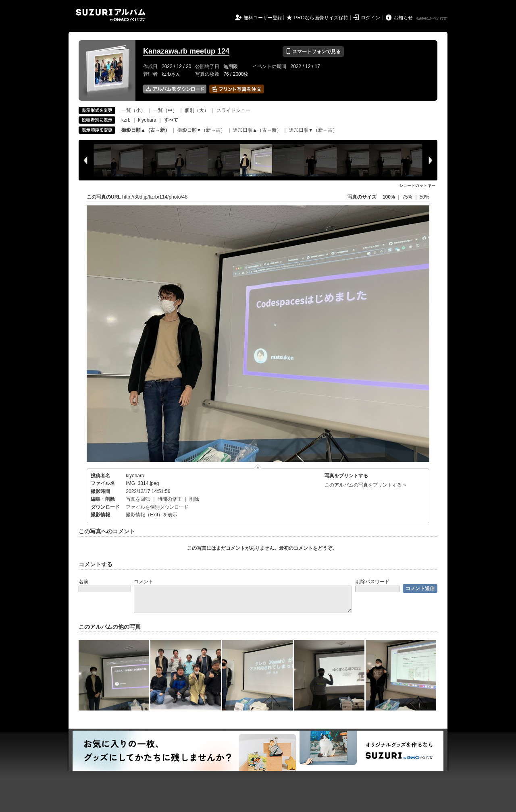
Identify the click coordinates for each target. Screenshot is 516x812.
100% (389, 197)
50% (424, 197)
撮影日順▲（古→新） (146, 130)
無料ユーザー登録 (263, 18)
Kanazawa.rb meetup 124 (186, 51)
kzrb (126, 120)
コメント (144, 582)
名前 (83, 582)
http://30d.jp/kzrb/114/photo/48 (155, 197)
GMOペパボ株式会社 (433, 19)
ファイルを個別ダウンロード (157, 507)
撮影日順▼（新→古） (202, 130)
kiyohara (147, 120)
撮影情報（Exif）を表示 (152, 515)
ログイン (370, 18)
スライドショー (233, 110)
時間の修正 (170, 499)
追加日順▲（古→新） (257, 130)
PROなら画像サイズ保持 (321, 18)
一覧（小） (133, 110)
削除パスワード (372, 582)
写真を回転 (138, 499)
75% (408, 197)
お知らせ (403, 18)
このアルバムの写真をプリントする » (365, 485)
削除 (194, 499)
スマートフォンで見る (313, 52)
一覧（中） (165, 110)
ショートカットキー (417, 185)
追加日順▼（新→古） (313, 130)
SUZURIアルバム (111, 15)
